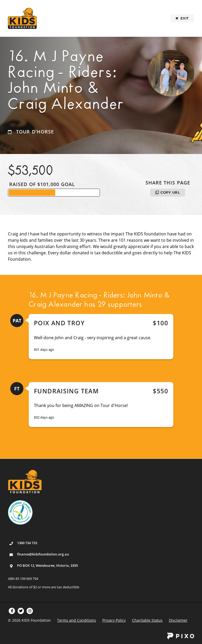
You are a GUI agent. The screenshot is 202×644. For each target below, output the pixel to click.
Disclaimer (178, 620)
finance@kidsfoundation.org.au (43, 554)
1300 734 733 (27, 543)
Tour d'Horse (35, 132)
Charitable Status (147, 620)
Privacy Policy (114, 620)
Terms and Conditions (77, 620)
